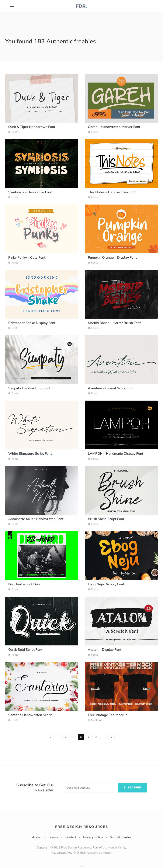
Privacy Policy (93, 837)
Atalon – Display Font (105, 650)
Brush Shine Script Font (106, 519)
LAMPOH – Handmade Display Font (116, 454)
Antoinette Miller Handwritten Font (36, 519)
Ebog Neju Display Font (106, 584)
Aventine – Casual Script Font (111, 388)
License (53, 837)
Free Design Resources (82, 827)
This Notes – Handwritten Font (112, 192)
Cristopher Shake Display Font (32, 323)
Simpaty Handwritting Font (29, 388)
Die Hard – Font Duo (24, 584)
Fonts (15, 132)
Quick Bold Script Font (25, 650)
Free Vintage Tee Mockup (108, 715)
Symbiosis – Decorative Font (30, 192)
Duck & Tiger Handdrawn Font (32, 127)
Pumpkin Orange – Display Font (112, 258)
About (36, 837)
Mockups (97, 720)
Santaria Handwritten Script (30, 715)
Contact (71, 837)
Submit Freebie (121, 837)
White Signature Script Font (30, 454)
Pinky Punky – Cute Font (27, 258)
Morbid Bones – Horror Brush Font (114, 323)
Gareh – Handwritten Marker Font (114, 127)
